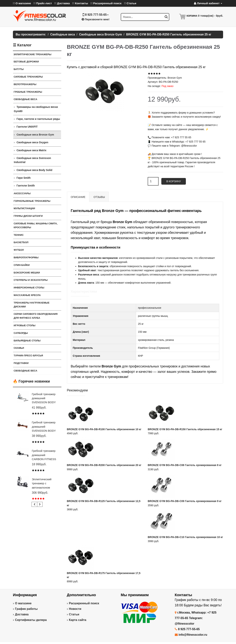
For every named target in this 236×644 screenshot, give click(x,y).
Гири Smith (24, 178)
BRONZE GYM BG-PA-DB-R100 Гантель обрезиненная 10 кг (104, 429)
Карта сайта (78, 620)
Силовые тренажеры (28, 77)
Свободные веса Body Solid (34, 170)
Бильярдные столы (27, 341)
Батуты (19, 69)
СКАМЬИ (19, 348)
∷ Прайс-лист (43, 3)
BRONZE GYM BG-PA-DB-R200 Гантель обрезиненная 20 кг (104, 465)
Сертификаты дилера (31, 620)
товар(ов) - (211, 16)
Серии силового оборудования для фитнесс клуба (36, 316)
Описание (78, 197)
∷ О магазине (22, 3)
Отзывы (99, 197)
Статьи (74, 614)
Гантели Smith (26, 186)
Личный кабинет (208, 3)
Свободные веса (25, 99)
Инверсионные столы (29, 288)
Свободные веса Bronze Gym (35, 135)
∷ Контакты (80, 3)
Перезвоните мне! (96, 19)
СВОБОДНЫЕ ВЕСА (25, 371)
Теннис (19, 235)
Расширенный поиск (84, 603)
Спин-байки (22, 265)
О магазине (23, 603)
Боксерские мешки (27, 273)
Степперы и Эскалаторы (31, 280)
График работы (26, 609)
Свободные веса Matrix (32, 150)
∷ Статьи (130, 3)
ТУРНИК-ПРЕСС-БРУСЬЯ (28, 356)
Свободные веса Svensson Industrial (32, 160)
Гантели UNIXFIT (27, 127)
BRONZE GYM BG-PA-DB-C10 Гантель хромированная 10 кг (185, 537)
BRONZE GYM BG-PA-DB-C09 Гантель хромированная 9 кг (185, 501)
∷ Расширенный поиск (106, 3)
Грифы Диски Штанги (28, 216)
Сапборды (21, 333)
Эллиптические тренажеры (32, 54)
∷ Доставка (62, 3)
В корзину (174, 181)
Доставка (22, 614)
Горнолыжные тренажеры (32, 201)
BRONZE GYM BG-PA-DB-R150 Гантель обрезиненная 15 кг (185, 429)
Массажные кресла (27, 295)
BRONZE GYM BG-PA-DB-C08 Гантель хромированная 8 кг (185, 465)
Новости (75, 609)
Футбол (19, 250)
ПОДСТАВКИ (21, 363)
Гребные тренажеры (28, 92)
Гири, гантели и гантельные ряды (38, 119)
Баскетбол (21, 242)
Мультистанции (24, 208)
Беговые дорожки (26, 62)
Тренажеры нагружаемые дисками (32, 305)
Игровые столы (25, 325)
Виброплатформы (26, 257)
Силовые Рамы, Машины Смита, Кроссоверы (36, 225)
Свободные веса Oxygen (32, 142)
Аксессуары (22, 193)
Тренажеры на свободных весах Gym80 (36, 109)
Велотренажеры (25, 84)
